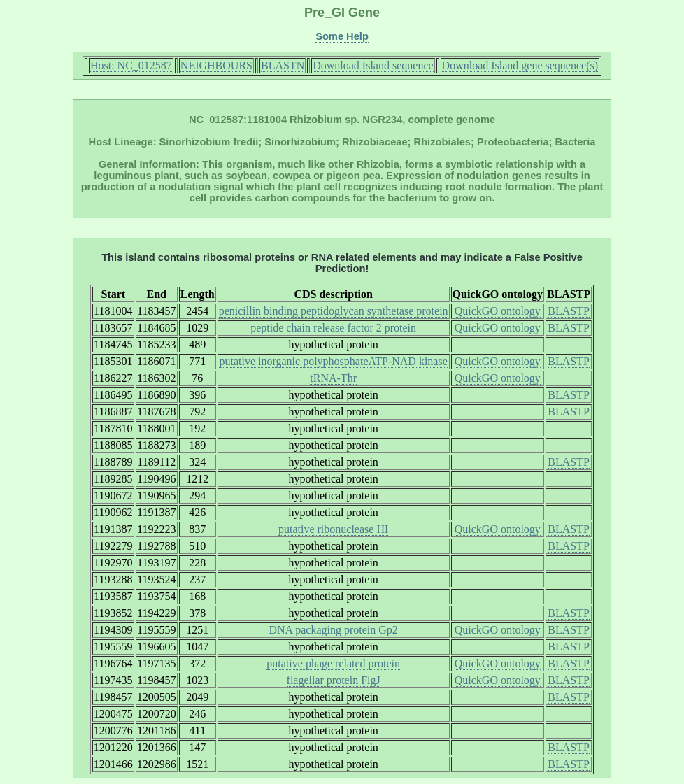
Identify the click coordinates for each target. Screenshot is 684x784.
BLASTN (283, 65)
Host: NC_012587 (131, 65)
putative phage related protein (333, 663)
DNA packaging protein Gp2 (333, 630)
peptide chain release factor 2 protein (333, 328)
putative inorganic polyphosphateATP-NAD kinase (333, 361)
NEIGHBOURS (216, 65)
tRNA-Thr (333, 378)
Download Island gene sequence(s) (520, 65)
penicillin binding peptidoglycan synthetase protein (334, 311)
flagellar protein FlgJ (334, 680)
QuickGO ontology (498, 311)
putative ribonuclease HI (333, 529)
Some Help (342, 36)
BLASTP (569, 311)
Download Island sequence (373, 65)
